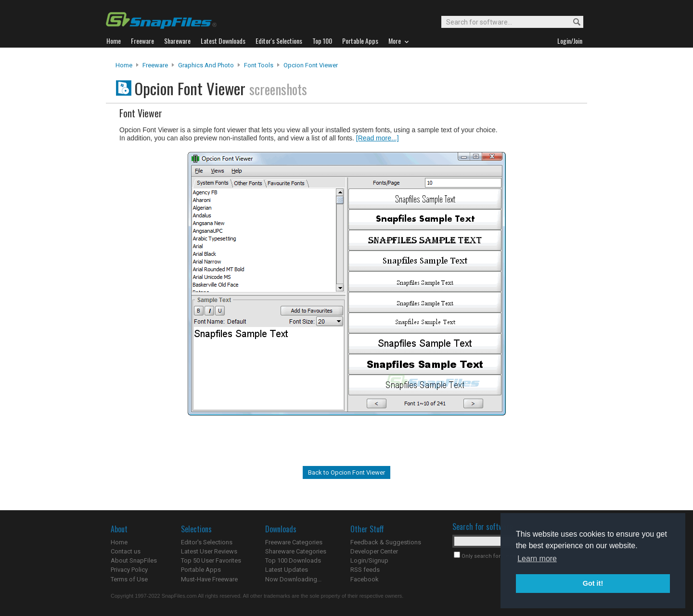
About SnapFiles (134, 560)
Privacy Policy (129, 570)
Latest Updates (287, 570)
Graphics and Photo (206, 65)
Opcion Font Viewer (311, 65)
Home (124, 65)
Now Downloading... (293, 579)
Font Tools (259, 65)
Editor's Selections (207, 542)
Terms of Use (129, 579)
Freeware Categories (294, 542)
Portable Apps (201, 570)
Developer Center (374, 551)
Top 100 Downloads (293, 560)
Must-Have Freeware (209, 579)
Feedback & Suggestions (386, 542)
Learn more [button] (537, 559)
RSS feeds (365, 570)
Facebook (365, 579)
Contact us (126, 551)
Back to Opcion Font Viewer (346, 472)
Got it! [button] (593, 583)
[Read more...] (378, 138)
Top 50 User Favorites (211, 560)
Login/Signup (369, 560)
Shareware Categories (296, 551)
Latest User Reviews (209, 551)
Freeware (155, 65)
